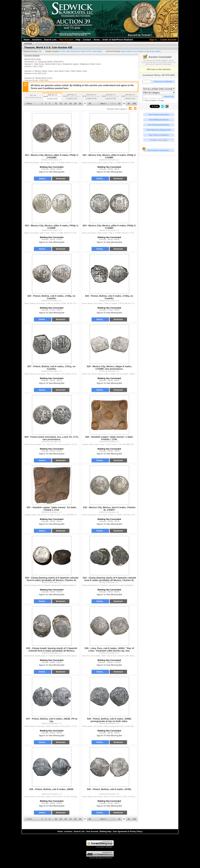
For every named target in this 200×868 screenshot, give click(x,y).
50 (129, 103)
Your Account (66, 40)
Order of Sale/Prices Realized (118, 40)
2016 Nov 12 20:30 (91, 97)
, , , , (81, 51)
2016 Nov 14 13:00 (130, 97)
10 (119, 103)
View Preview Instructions (159, 114)
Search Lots (50, 40)
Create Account (168, 40)
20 (124, 103)
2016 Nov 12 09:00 (52, 97)
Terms (97, 40)
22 (61, 103)
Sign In (153, 40)
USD (40, 51)
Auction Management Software (101, 858)
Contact (87, 40)
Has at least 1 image (153, 100)
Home (27, 40)
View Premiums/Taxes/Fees (159, 125)
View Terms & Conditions (159, 135)
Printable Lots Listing (159, 140)
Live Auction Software (104, 847)
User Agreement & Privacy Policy (128, 832)
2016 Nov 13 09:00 (110, 97)
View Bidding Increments (159, 120)
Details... (43, 179)
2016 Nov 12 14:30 (72, 97)
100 (134, 103)
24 (71, 103)
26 (80, 103)
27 (85, 103)
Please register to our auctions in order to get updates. (141, 51)
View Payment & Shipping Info (159, 130)
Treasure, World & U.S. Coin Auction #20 (52, 44)
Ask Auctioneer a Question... (157, 150)
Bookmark (61, 179)
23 (66, 103)
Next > (104, 103)
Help (78, 40)
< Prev (29, 103)
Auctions (37, 40)
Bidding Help (106, 832)
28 (90, 103)
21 (56, 103)
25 (75, 103)
